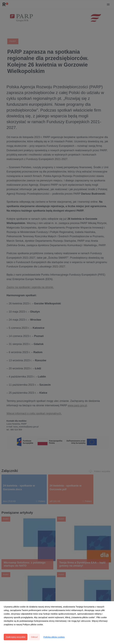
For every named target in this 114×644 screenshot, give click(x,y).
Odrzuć (34, 637)
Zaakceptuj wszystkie (16, 637)
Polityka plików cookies (54, 637)
